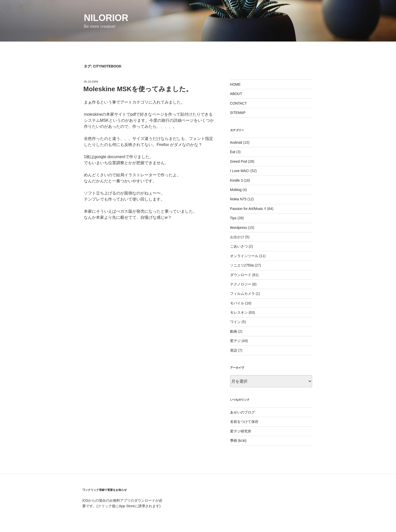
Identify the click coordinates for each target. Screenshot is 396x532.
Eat (233, 152)
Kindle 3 (237, 180)
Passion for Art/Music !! (248, 209)
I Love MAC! (240, 171)
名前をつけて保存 (244, 422)
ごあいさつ (239, 246)
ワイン (235, 322)
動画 (234, 331)
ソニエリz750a (242, 265)
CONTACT (239, 103)
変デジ (235, 341)
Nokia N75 (238, 199)
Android (236, 142)
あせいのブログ (242, 412)
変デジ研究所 (241, 431)
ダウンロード (241, 275)
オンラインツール (244, 256)
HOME (235, 84)
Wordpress (239, 228)
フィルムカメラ (242, 294)
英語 (234, 350)
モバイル (237, 303)
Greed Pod (239, 161)
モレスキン (239, 312)
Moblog (236, 190)
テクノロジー (241, 284)
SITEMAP (238, 113)
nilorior (106, 18)
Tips (233, 218)
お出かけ (237, 237)
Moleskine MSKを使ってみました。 (138, 89)
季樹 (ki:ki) (238, 441)
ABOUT (236, 94)
